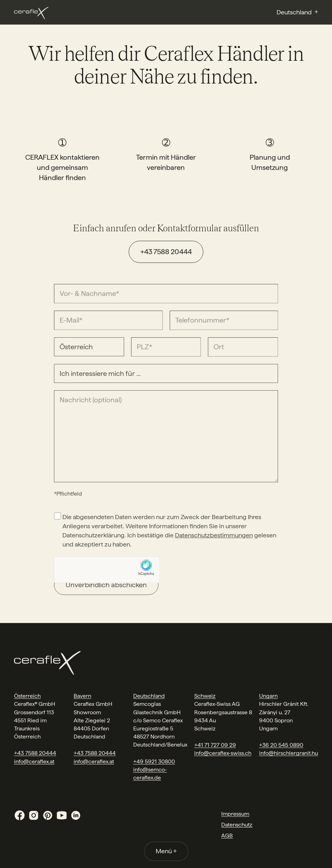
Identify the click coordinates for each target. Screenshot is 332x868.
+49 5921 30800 (154, 761)
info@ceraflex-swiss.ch (223, 753)
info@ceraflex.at (34, 761)
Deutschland (149, 696)
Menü (166, 851)
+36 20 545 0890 (281, 745)
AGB (227, 836)
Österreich (27, 696)
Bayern (82, 696)
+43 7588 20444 (166, 252)
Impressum (235, 814)
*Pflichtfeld (68, 494)
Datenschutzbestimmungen (214, 535)
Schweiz (205, 696)
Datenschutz (237, 825)
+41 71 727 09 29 (215, 745)
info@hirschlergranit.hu (289, 753)
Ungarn (268, 696)
